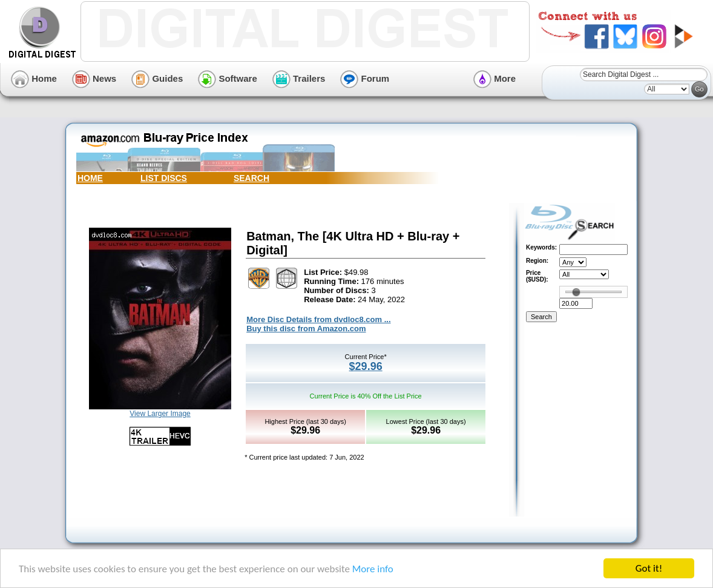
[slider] (576, 292)
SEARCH (251, 178)
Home (34, 78)
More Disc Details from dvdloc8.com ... (318, 319)
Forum (365, 78)
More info (373, 569)
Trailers (299, 78)
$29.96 (366, 366)
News (94, 78)
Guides (157, 78)
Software (228, 78)
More (494, 78)
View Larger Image (160, 414)
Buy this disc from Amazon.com (306, 329)
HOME (90, 178)
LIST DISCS (164, 178)
